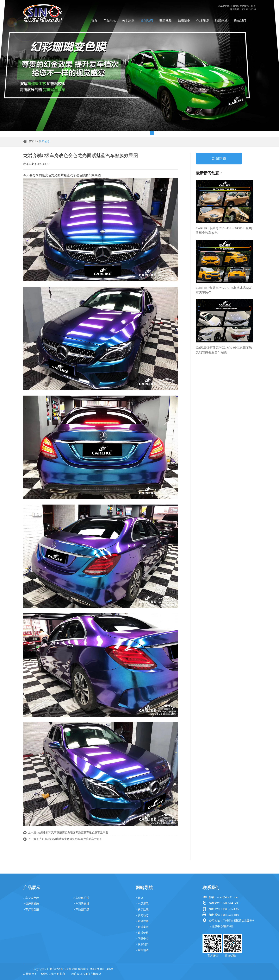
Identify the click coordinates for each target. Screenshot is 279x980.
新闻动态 (147, 20)
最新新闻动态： (209, 173)
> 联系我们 (142, 944)
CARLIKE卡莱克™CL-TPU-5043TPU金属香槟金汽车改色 (224, 230)
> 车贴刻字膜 (81, 910)
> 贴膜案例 (142, 927)
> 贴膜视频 (142, 921)
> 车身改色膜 (31, 898)
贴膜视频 (165, 20)
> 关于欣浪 (142, 910)
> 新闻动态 (142, 915)
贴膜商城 (221, 20)
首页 (94, 20)
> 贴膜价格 (142, 933)
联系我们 (240, 20)
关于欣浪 (128, 20)
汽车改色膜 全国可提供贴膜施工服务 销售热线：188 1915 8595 (237, 8)
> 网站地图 (142, 950)
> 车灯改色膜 (31, 910)
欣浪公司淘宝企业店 (53, 974)
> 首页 (139, 898)
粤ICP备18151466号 (102, 969)
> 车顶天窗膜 (81, 904)
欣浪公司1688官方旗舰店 (86, 974)
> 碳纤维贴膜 (31, 904)
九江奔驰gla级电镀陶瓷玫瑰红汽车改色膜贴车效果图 (71, 839)
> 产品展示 (142, 904)
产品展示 (110, 20)
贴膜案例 (184, 20)
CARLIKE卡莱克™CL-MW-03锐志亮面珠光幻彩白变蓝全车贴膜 (224, 350)
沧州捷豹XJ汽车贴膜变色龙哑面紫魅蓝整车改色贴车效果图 (73, 833)
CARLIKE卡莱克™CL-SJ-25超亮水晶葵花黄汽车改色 (224, 290)
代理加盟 (203, 20)
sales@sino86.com (227, 897)
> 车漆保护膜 (81, 898)
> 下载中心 (142, 939)
